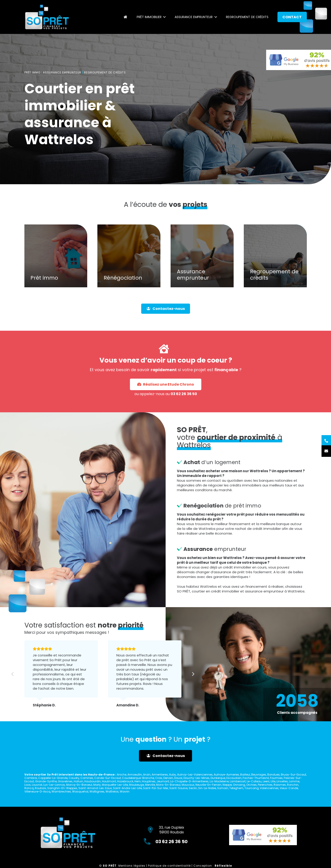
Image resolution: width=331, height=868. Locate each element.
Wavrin (125, 791)
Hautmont (109, 781)
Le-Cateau (254, 781)
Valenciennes (269, 788)
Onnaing (239, 785)
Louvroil (37, 785)
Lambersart (238, 781)
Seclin (193, 788)
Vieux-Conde (289, 788)
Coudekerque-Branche (138, 778)
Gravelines (65, 781)
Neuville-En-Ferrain (208, 785)
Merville (150, 785)
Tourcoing (252, 788)
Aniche (122, 775)
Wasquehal (80, 791)
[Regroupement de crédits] (275, 266)
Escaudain (234, 778)
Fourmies (276, 778)
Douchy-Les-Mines (196, 778)
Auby (173, 775)
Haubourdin (93, 781)
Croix (159, 778)
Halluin (78, 781)
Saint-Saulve (178, 788)
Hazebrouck (125, 781)
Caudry (74, 778)
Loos (28, 785)
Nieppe (227, 785)
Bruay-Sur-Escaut (293, 775)
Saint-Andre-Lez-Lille (127, 788)
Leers (266, 781)
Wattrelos (112, 791)
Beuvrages (259, 775)
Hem (138, 781)
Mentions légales (132, 866)
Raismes (280, 785)
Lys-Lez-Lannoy (54, 785)
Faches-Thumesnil (256, 778)
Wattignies (97, 791)
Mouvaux (188, 785)
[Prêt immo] (56, 266)
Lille (273, 781)
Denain (168, 778)
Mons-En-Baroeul (168, 785)
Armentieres (160, 775)
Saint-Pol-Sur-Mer (156, 788)
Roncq (29, 788)
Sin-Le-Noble (207, 788)
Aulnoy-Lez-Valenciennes (195, 775)
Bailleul (245, 775)
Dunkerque (218, 778)
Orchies (251, 785)
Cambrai (31, 778)
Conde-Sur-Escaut (108, 778)
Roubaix (40, 788)
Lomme (294, 781)
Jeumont (163, 781)
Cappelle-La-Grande (53, 778)
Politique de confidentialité (169, 866)
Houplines (149, 781)
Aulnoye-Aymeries (226, 775)
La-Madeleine (219, 781)
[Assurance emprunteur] (202, 266)
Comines (87, 778)
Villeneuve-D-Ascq (37, 791)
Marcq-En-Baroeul (79, 785)
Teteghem (236, 788)
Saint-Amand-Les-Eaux (95, 788)
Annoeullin (135, 775)
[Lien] (47, 17)
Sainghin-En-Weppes (62, 788)
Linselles (282, 781)
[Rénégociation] (129, 266)
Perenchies (265, 785)
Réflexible (223, 866)
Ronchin (293, 785)
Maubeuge (136, 785)
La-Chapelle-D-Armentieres (189, 781)
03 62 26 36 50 (169, 376)
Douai (178, 778)
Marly (97, 785)
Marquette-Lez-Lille (115, 785)
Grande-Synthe (46, 781)
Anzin (147, 775)
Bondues (273, 775)
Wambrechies (61, 791)
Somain (223, 788)
